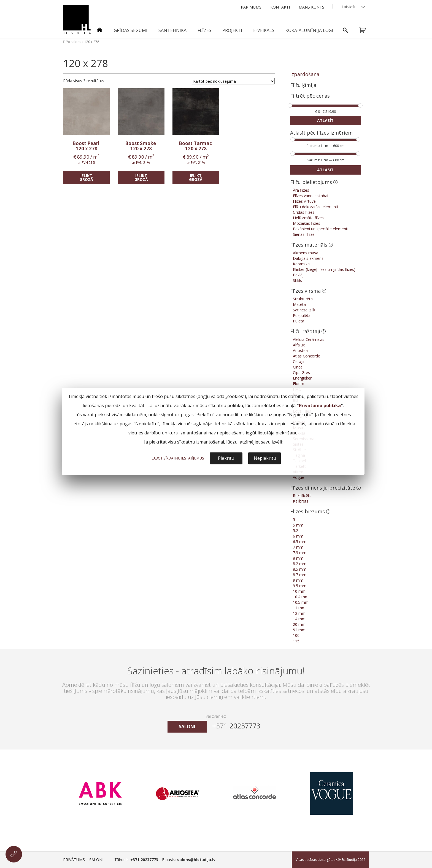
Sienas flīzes (304, 234)
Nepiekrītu (265, 458)
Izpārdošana (305, 74)
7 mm (298, 547)
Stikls (297, 280)
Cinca (298, 367)
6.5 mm (300, 542)
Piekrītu (226, 458)
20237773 (236, 726)
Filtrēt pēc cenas (310, 96)
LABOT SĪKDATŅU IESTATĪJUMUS (178, 458)
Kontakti (280, 7)
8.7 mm (300, 575)
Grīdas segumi (131, 30)
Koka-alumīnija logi (309, 30)
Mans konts (311, 7)
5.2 (295, 531)
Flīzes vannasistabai (310, 196)
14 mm (299, 619)
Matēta (299, 304)
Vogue (299, 477)
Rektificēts (302, 496)
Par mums (251, 7)
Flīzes (204, 30)
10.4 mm (301, 597)
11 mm (299, 608)
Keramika (301, 264)
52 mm (299, 630)
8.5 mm (300, 569)
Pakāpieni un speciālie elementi (321, 229)
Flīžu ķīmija (303, 85)
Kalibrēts (301, 501)
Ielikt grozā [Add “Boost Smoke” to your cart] (141, 177)
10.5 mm (301, 602)
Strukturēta (303, 299)
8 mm (298, 558)
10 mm (299, 591)
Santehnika (172, 30)
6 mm (298, 536)
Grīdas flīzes (304, 212)
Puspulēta (302, 315)
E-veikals (264, 30)
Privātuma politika (320, 405)
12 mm (299, 613)
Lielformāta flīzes (308, 218)
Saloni (96, 860)
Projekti (232, 30)
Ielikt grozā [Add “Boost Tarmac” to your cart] (196, 177)
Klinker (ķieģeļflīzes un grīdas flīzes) (324, 269)
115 (296, 641)
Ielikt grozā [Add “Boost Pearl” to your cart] (86, 177)
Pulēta (299, 321)
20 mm (299, 624)
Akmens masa (306, 253)
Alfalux (299, 345)
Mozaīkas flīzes (307, 223)
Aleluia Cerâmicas (309, 339)
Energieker (302, 378)
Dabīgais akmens (308, 258)
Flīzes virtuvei (305, 201)
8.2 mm (300, 564)
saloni (187, 727)
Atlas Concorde (307, 356)
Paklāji (299, 275)
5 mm (298, 525)
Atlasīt (325, 120)
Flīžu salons (72, 42)
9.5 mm (300, 586)
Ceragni (300, 361)
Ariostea (300, 350)
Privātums (74, 860)
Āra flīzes (301, 190)
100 (296, 635)
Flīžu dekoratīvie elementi (315, 207)
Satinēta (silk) (305, 310)
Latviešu (349, 7)
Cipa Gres (301, 372)
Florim (299, 384)
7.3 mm (300, 553)
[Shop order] (233, 81)
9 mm (298, 580)
